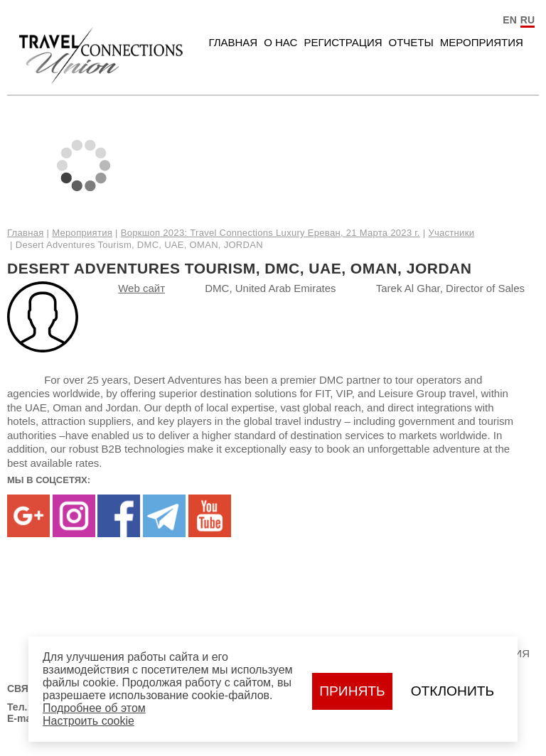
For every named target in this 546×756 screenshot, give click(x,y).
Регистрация (343, 42)
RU (528, 20)
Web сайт (141, 288)
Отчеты (411, 42)
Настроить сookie (89, 721)
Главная (233, 42)
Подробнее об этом (94, 708)
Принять (352, 691)
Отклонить (453, 691)
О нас (280, 42)
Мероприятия (482, 42)
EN (509, 20)
